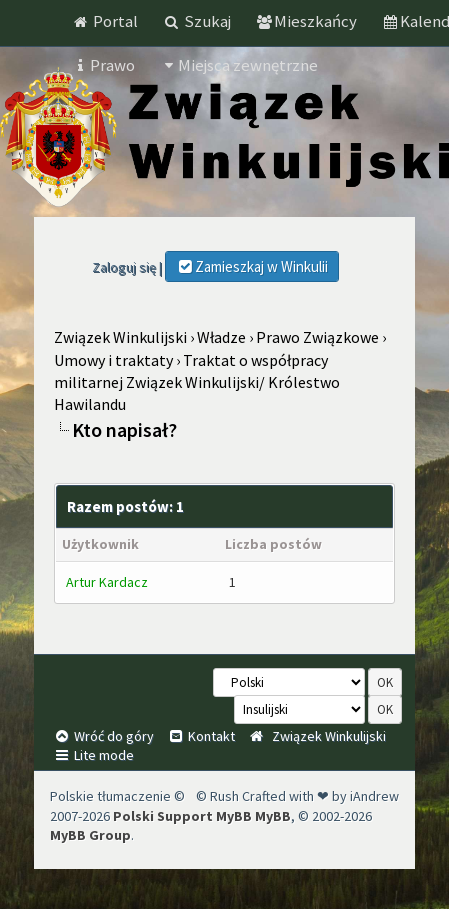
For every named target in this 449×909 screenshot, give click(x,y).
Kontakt (201, 736)
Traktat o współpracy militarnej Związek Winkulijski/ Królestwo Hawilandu (197, 382)
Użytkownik (100, 544)
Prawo (103, 65)
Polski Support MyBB (182, 816)
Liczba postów (273, 544)
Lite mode (93, 755)
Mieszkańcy (306, 21)
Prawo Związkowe (317, 337)
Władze (221, 337)
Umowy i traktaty (113, 360)
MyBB (273, 816)
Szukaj (197, 21)
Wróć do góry (103, 736)
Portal (105, 21)
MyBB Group (90, 835)
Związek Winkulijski (120, 337)
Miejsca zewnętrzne (239, 65)
